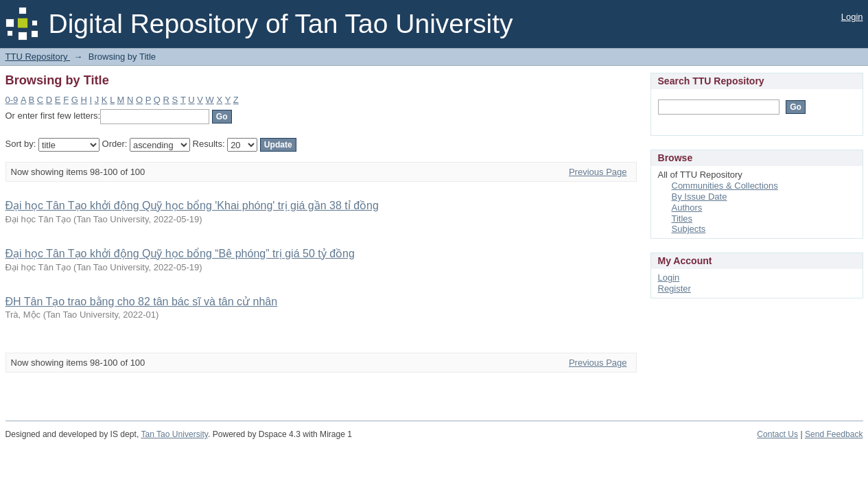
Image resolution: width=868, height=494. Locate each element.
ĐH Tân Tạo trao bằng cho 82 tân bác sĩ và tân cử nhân (142, 302)
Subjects (689, 229)
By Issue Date (700, 197)
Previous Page (598, 172)
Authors (687, 208)
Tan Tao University (174, 434)
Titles (682, 219)
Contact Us (777, 434)
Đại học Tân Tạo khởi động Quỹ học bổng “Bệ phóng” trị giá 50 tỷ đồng (180, 254)
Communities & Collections (725, 186)
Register (675, 289)
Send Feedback (834, 434)
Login (852, 17)
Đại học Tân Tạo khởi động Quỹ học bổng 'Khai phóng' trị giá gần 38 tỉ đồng (192, 205)
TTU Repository (38, 57)
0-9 (12, 100)
